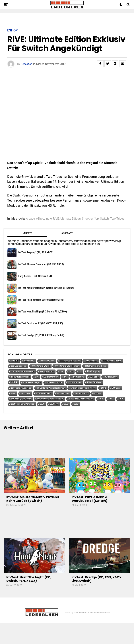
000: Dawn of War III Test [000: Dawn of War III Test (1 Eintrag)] (96, 366)
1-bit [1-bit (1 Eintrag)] (61, 371)
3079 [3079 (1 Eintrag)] (66, 404)
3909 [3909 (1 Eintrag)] (76, 404)
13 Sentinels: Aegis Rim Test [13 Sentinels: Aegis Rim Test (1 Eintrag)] (83, 388)
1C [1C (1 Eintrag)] (80, 371)
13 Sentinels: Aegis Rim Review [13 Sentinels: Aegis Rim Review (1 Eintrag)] (51, 388)
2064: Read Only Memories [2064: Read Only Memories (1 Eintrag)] (22, 404)
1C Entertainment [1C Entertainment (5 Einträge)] (20, 377)
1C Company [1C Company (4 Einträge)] (93, 371)
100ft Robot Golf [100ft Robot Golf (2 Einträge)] (44, 393)
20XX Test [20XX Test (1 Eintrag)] (25, 393)
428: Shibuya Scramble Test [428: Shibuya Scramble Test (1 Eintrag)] (81, 399)
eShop (40, 219)
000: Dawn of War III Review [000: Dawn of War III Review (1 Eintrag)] (67, 366)
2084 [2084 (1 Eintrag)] (42, 404)
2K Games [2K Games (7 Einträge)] (78, 377)
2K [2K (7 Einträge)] (65, 377)
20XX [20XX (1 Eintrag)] (13, 393)
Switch (104, 219)
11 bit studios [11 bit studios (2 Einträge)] (75, 382)
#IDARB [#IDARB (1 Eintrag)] (14, 361)
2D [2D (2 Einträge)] (37, 377)
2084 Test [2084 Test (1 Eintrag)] (54, 404)
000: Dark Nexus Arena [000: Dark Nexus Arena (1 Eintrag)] (70, 361)
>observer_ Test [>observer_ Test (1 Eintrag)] (47, 361)
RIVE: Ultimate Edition (67, 219)
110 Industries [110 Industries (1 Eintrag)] (63, 393)
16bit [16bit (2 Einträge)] (103, 388)
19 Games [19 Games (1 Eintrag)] (116, 388)
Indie (49, 219)
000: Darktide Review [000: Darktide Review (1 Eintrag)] (112, 361)
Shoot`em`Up (90, 219)
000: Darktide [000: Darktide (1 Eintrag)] (91, 361)
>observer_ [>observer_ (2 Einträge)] (29, 361)
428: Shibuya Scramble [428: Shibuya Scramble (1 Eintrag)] (21, 399)
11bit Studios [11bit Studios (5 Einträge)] (94, 382)
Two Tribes (117, 219)
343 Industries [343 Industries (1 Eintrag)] (81, 393)
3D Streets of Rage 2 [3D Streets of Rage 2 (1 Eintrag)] (32, 383)
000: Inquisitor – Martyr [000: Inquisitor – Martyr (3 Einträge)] (22, 371)
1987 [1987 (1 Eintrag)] (111, 399)
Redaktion (27, 64)
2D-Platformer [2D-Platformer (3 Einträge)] (51, 377)
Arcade (30, 219)
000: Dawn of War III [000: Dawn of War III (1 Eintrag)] (41, 366)
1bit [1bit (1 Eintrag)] (71, 371)
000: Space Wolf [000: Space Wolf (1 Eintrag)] (47, 371)
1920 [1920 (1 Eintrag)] (101, 399)
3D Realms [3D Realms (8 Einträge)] (111, 377)
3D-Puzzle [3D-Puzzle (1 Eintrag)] (94, 377)
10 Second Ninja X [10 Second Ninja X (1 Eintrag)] (54, 383)
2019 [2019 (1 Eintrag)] (121, 399)
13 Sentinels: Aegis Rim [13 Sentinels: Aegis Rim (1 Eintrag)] (21, 388)
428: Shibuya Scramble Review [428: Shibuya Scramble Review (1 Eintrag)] (50, 399)
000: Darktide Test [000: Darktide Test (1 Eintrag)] (19, 366)
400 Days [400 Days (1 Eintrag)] (97, 393)
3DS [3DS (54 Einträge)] (14, 382)
